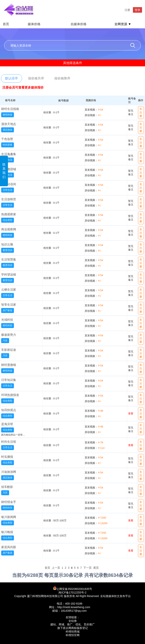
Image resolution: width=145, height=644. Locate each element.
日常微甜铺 (9, 169)
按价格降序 (62, 78)
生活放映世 (9, 199)
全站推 (73, 621)
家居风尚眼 (9, 547)
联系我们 (4, 171)
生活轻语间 (9, 184)
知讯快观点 (9, 410)
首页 (6, 24)
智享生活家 (9, 305)
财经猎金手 (9, 502)
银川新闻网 (9, 517)
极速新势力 (9, 335)
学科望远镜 (9, 274)
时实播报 (7, 457)
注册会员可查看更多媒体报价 (23, 87)
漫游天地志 (9, 124)
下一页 (87, 568)
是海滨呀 (7, 424)
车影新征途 (9, 350)
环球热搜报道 (10, 395)
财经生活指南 (10, 109)
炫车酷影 (7, 487)
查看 (131, 414)
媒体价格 (34, 24)
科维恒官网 (73, 635)
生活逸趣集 (9, 154)
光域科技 (7, 320)
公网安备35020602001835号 (72, 588)
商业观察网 (9, 229)
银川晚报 (7, 532)
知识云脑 (7, 244)
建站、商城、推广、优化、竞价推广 (73, 624)
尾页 (96, 568)
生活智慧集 (9, 259)
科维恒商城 (73, 632)
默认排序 (12, 78)
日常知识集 (9, 380)
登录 (137, 10)
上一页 (56, 568)
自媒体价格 (79, 24)
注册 (127, 10)
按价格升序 (36, 78)
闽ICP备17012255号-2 (72, 592)
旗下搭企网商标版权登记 (73, 628)
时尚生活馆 (9, 442)
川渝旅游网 (9, 472)
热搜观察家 (9, 214)
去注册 (141, 112)
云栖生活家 (9, 290)
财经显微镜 (9, 365)
